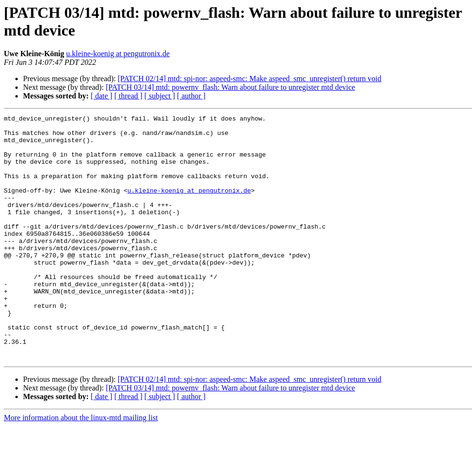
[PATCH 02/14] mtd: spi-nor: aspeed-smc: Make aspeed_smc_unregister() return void (250, 79)
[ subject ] (160, 96)
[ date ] (101, 96)
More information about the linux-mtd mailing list (81, 467)
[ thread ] (128, 96)
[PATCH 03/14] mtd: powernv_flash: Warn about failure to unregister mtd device (230, 87)
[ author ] (191, 96)
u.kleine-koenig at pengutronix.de (118, 54)
